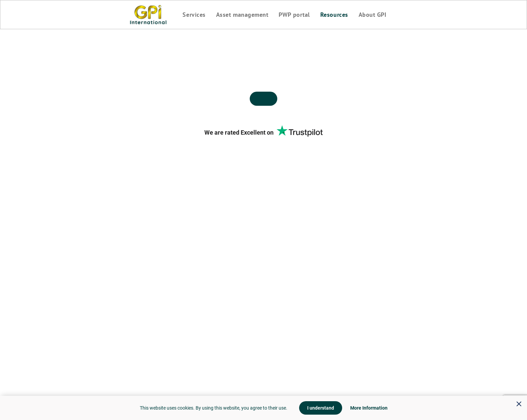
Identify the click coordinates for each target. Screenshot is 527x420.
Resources (334, 15)
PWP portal (294, 15)
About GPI (373, 15)
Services (194, 15)
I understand (321, 408)
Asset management (242, 15)
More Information (369, 408)
